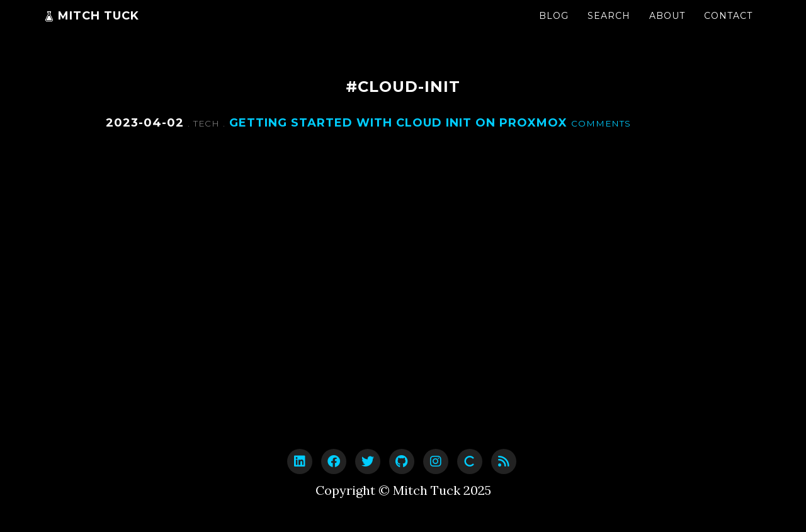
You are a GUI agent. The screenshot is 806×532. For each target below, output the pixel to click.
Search (609, 28)
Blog (554, 28)
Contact (728, 28)
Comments (601, 123)
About (667, 28)
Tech (208, 123)
